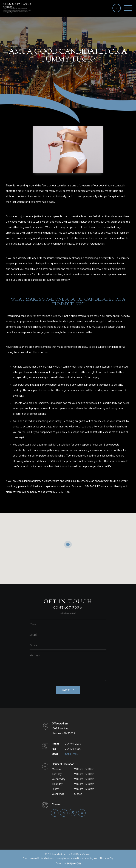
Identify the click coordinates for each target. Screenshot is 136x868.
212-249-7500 (73, 744)
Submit (66, 690)
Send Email (71, 754)
